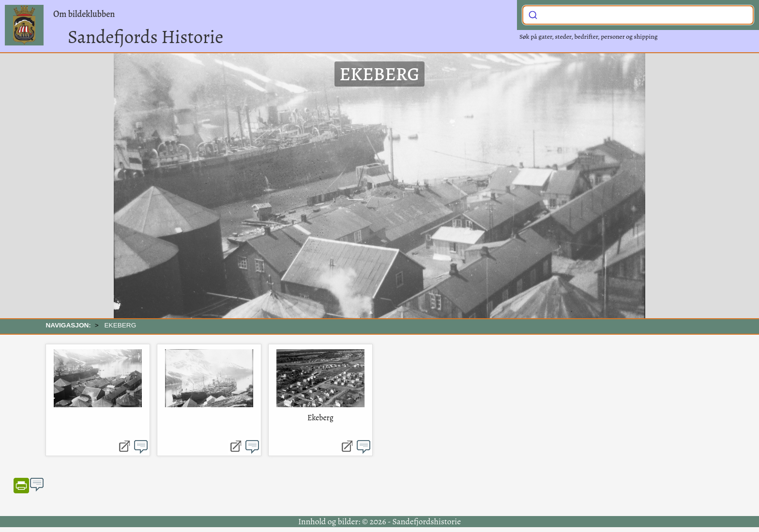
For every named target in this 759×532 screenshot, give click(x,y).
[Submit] (533, 14)
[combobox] (638, 15)
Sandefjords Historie (145, 37)
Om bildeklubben (84, 14)
